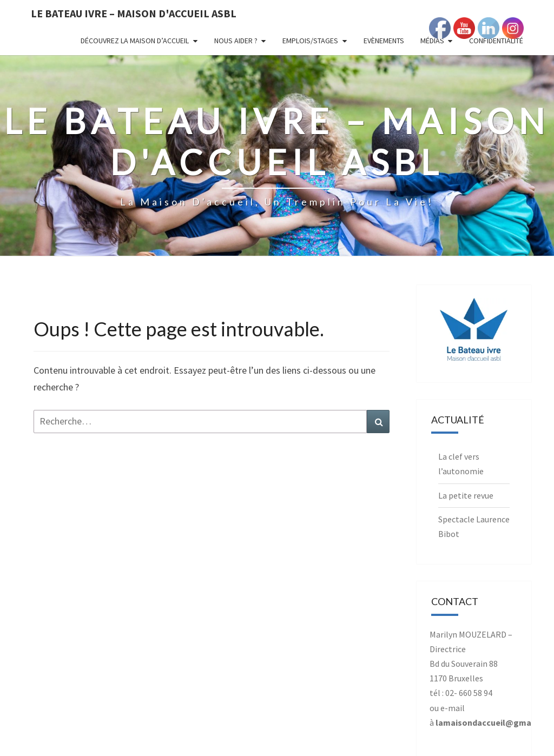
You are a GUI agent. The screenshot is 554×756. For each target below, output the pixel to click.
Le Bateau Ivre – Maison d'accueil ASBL (134, 13)
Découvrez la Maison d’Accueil (135, 41)
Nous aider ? (236, 41)
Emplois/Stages (310, 41)
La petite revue (466, 495)
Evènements (384, 41)
